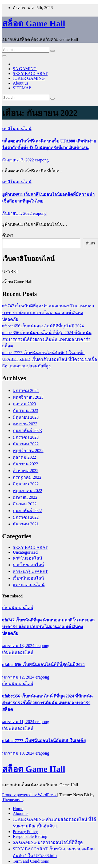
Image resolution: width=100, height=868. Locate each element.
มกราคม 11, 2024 (19, 722)
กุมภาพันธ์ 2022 (27, 511)
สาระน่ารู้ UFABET (30, 571)
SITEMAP (22, 88)
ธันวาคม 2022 (26, 444)
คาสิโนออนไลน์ (17, 129)
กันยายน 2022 (25, 464)
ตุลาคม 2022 (24, 457)
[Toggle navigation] (4, 56)
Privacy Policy (25, 832)
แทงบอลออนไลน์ (29, 585)
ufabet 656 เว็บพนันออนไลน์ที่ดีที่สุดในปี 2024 (43, 326)
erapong (42, 160)
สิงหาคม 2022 (26, 471)
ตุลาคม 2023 (24, 404)
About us (21, 83)
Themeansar (12, 800)
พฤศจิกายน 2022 (28, 451)
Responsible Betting (30, 836)
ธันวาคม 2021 (26, 524)
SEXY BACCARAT (30, 74)
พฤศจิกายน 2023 (28, 397)
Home (18, 809)
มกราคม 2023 (26, 437)
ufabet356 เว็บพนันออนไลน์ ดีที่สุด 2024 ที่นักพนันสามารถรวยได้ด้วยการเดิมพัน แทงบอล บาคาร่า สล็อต (47, 339)
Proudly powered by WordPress (30, 795)
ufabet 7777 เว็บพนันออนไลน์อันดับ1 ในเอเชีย (43, 353)
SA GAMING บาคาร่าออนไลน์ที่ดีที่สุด (48, 842)
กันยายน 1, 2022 (17, 213)
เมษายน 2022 (25, 497)
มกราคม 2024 (26, 391)
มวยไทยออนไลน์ (28, 565)
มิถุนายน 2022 (26, 484)
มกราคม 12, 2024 (19, 677)
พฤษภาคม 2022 (27, 491)
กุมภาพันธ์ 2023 (27, 431)
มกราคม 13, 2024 (19, 646)
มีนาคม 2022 (25, 504)
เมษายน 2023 (25, 424)
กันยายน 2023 (25, 411)
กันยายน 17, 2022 (19, 160)
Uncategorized (25, 552)
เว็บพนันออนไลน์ (28, 578)
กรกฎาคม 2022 (27, 477)
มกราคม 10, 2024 (19, 753)
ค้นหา (8, 235)
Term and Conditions (31, 861)
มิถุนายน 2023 (26, 417)
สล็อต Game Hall (34, 23)
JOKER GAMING (29, 78)
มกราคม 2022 (26, 517)
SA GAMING (25, 69)
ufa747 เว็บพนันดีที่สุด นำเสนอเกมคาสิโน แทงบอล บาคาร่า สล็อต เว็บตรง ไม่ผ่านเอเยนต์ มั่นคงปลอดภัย (48, 313)
